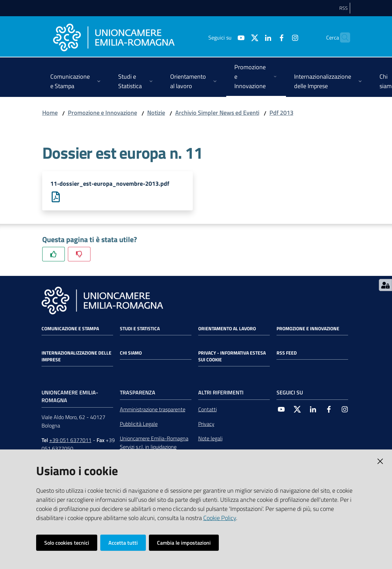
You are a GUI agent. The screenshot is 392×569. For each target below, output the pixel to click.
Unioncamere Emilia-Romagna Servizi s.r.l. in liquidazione (154, 443)
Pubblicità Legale (139, 424)
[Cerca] (342, 37)
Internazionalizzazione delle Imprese (76, 357)
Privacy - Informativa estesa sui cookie (232, 357)
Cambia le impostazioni (184, 543)
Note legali (210, 439)
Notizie (156, 113)
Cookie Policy (220, 518)
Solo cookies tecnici (67, 543)
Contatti (207, 410)
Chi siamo (131, 353)
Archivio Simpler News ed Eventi (217, 113)
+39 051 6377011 (70, 440)
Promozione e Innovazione (102, 113)
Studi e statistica (140, 329)
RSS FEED (287, 353)
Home (50, 113)
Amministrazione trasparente (153, 410)
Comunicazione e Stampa (70, 329)
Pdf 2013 (281, 113)
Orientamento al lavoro (227, 329)
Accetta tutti (123, 543)
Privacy (206, 424)
